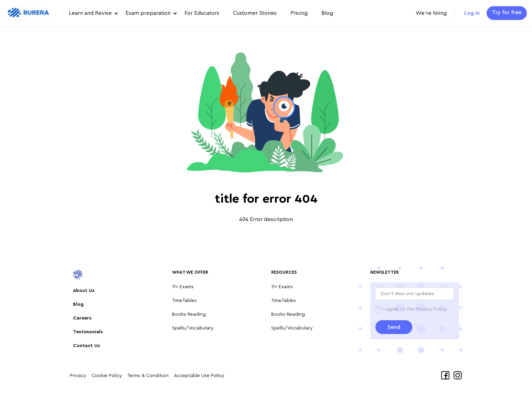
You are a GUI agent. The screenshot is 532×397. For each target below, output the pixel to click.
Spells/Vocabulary (193, 328)
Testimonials (88, 332)
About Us (84, 291)
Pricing (299, 13)
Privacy (78, 376)
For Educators (202, 13)
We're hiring (431, 13)
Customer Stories (255, 13)
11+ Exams (183, 287)
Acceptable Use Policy (199, 376)
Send (394, 327)
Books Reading (189, 314)
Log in (472, 13)
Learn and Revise (90, 13)
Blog (327, 13)
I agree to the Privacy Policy (415, 309)
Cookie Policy (107, 376)
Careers (82, 318)
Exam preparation (148, 13)
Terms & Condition (148, 376)
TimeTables (184, 301)
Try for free (507, 12)
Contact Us (87, 346)
